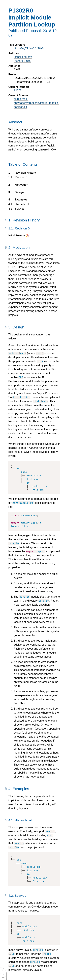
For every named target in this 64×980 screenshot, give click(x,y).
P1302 (18, 90)
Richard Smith (22, 61)
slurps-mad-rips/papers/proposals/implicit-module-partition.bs (36, 103)
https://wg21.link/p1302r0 (29, 48)
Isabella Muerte (23, 57)
